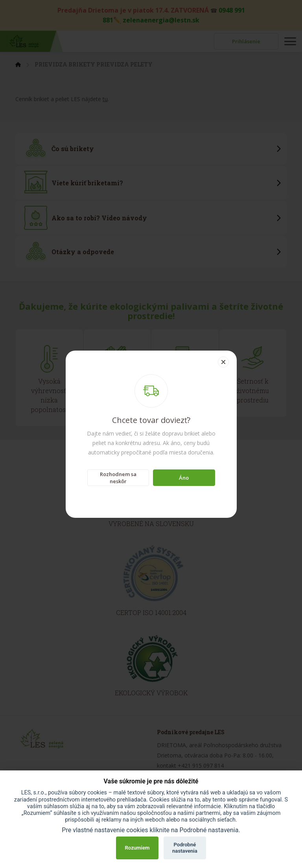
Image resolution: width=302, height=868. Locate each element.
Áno (184, 478)
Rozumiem (137, 848)
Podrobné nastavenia (185, 848)
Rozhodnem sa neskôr (118, 478)
